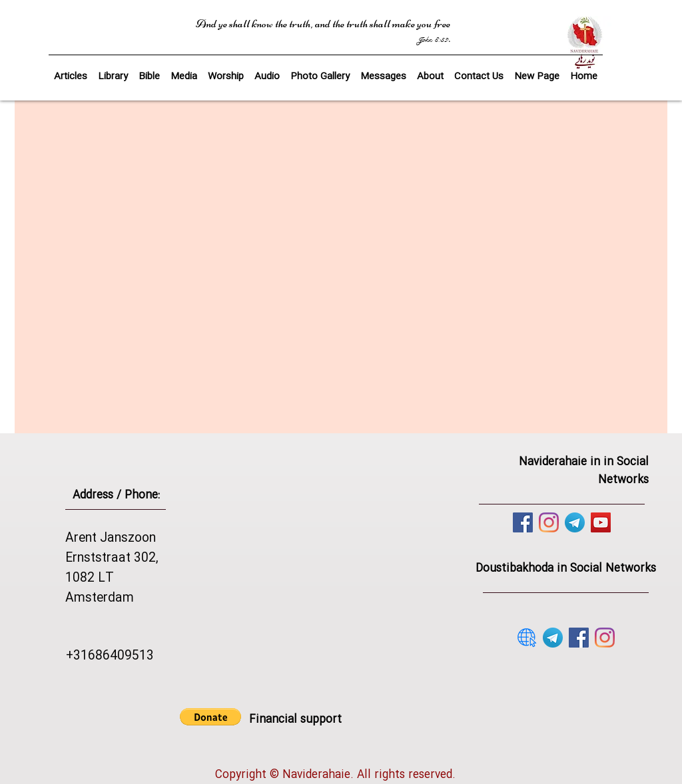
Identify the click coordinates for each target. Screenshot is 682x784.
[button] (149, 71)
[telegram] (575, 522)
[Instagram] (549, 522)
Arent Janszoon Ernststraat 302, (112, 548)
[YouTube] (601, 522)
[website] (527, 638)
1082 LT (90, 578)
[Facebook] (523, 522)
